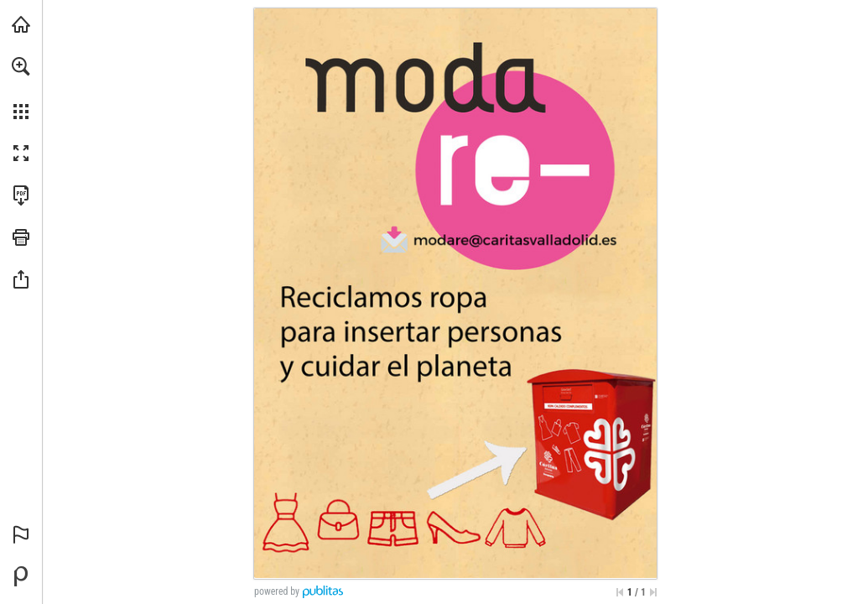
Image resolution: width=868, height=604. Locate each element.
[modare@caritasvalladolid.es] (515, 239)
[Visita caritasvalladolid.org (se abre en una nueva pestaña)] (21, 24)
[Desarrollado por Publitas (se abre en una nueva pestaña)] (21, 576)
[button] (21, 66)
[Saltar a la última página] (653, 592)
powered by (277, 591)
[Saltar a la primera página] (620, 592)
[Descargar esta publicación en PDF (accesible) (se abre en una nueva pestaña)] (21, 195)
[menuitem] (21, 88)
